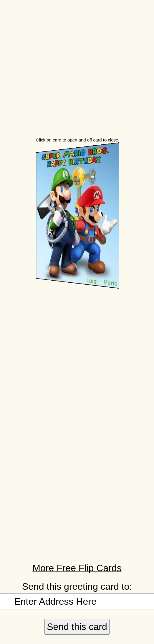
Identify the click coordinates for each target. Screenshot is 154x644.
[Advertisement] (77, 66)
